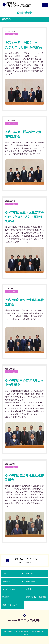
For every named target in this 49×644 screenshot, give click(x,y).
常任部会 (6, 581)
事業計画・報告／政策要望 (36, 597)
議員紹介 (6, 597)
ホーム (5, 573)
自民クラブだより (10, 605)
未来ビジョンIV (9, 589)
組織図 (29, 589)
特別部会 (30, 573)
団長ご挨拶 (30, 581)
